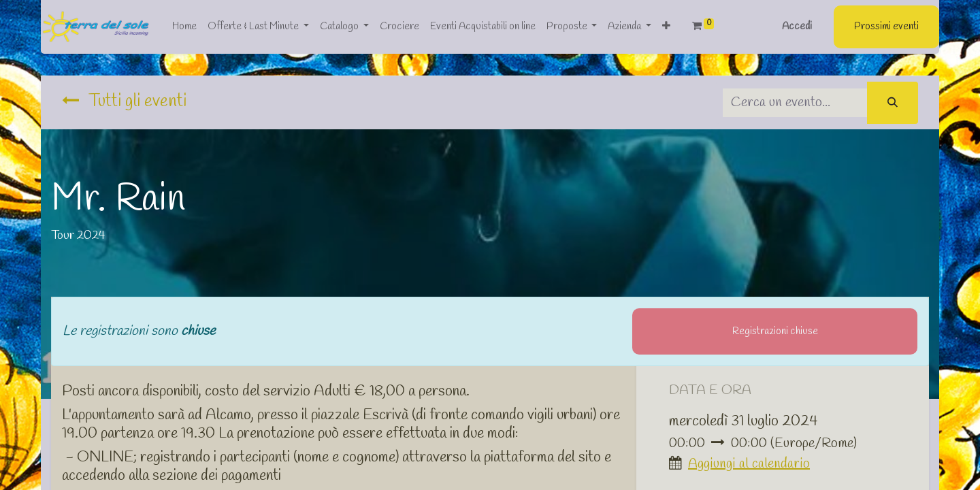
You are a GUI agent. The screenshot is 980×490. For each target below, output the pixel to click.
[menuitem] (184, 27)
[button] (666, 27)
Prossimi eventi (886, 27)
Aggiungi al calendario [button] (749, 464)
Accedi (797, 27)
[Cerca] (893, 103)
